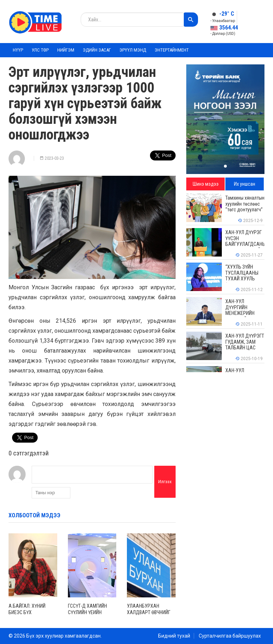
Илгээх (165, 482)
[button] (225, 166)
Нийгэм (66, 50)
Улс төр (40, 50)
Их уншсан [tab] (245, 184)
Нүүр (18, 50)
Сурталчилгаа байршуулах (230, 636)
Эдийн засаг (97, 50)
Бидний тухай (174, 636)
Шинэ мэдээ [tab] (206, 184)
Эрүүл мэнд (133, 50)
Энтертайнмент (172, 50)
